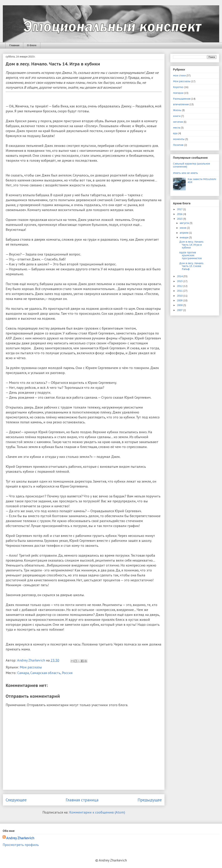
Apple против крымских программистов (190, 255)
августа (185, 223)
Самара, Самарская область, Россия (45, 673)
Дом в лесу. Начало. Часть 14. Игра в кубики (192, 245)
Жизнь (177, 110)
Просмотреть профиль (21, 845)
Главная (14, 45)
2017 (180, 209)
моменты (179, 139)
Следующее (16, 800)
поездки (178, 93)
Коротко (178, 87)
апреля (184, 233)
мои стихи (179, 75)
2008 (180, 305)
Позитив (178, 145)
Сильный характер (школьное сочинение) (192, 165)
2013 (180, 281)
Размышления (182, 99)
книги (177, 116)
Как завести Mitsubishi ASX (202, 181)
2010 (180, 296)
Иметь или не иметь (185, 173)
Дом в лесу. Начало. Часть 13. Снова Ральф (192, 266)
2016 (180, 214)
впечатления (181, 104)
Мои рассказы (31, 667)
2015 (180, 219)
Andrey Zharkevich (20, 838)
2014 (180, 276)
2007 (180, 310)
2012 (180, 286)
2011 (180, 291)
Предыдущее (150, 800)
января (184, 237)
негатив (178, 122)
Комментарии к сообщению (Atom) (97, 812)
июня (183, 228)
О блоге (32, 45)
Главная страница (82, 800)
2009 (180, 300)
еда (175, 133)
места (177, 128)
